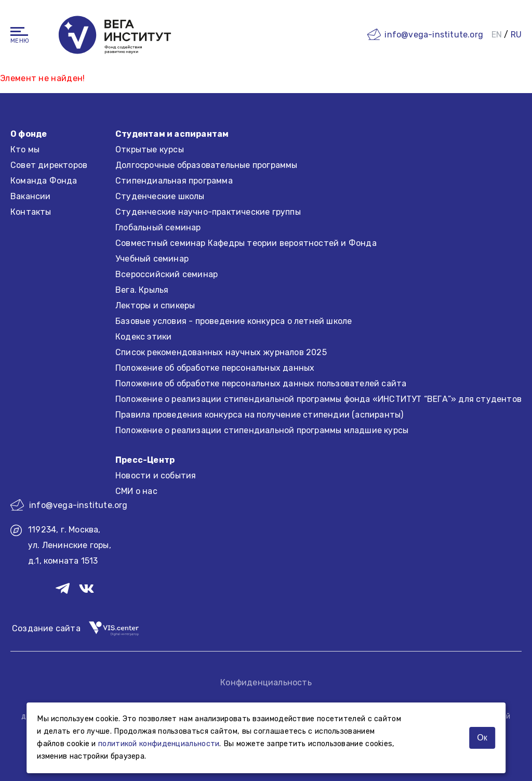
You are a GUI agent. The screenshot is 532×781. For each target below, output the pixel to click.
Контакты (31, 212)
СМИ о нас (136, 491)
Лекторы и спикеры (155, 305)
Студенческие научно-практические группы (208, 212)
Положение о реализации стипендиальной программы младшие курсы (262, 430)
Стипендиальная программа (174, 181)
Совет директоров (49, 165)
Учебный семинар (152, 259)
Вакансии (31, 196)
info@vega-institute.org (434, 35)
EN (497, 35)
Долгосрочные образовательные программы (207, 165)
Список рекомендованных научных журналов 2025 (221, 352)
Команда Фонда (44, 181)
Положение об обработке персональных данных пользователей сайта (261, 383)
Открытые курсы (150, 149)
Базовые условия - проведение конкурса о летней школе (234, 321)
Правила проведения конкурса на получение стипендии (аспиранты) (259, 415)
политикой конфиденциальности (159, 744)
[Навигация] (19, 31)
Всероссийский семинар (167, 274)
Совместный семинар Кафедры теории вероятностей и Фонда (246, 243)
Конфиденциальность (266, 682)
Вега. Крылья (142, 290)
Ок (482, 738)
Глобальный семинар (158, 227)
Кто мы (25, 149)
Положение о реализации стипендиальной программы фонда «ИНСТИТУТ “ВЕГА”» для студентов (318, 399)
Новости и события (156, 476)
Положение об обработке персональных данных (215, 368)
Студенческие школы (160, 196)
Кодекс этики (143, 337)
